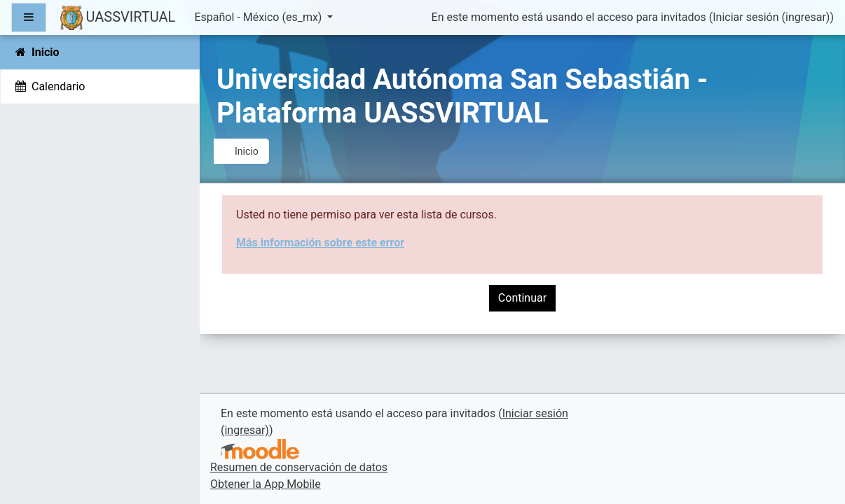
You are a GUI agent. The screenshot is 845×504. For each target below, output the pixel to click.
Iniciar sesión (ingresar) (771, 17)
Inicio (247, 151)
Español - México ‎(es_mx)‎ (259, 17)
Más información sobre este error (320, 243)
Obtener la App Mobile (266, 484)
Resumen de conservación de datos (299, 467)
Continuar (522, 298)
